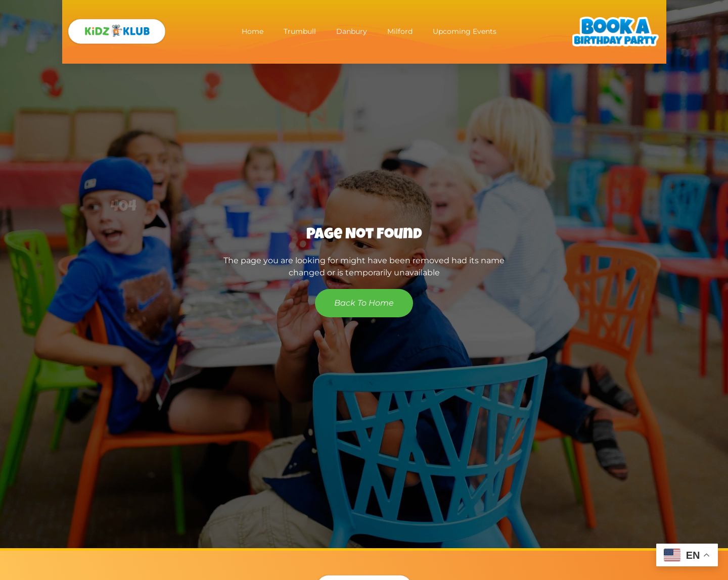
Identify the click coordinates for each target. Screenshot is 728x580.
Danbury (352, 31)
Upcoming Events (465, 31)
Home (253, 31)
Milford (400, 31)
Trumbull (300, 31)
